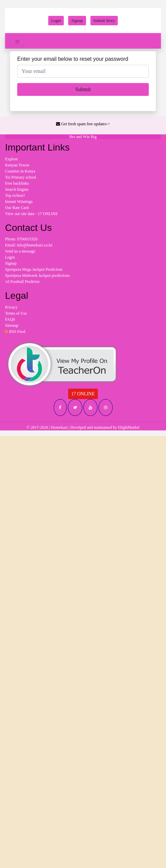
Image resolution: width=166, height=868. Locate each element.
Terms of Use (16, 313)
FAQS (10, 319)
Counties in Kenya (20, 171)
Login (56, 21)
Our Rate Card (17, 208)
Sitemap (12, 325)
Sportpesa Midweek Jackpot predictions (37, 275)
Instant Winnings (19, 202)
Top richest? (15, 195)
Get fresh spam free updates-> (83, 124)
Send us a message (20, 251)
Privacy (11, 307)
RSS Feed (15, 332)
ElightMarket (129, 427)
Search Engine (17, 189)
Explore (11, 159)
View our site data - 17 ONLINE (32, 214)
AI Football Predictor (22, 282)
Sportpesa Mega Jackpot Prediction (34, 269)
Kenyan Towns (17, 165)
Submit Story (104, 21)
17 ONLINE (83, 394)
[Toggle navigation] (17, 41)
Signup (77, 21)
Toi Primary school (21, 177)
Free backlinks (17, 183)
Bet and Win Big (83, 137)
